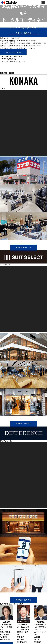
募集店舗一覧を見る (23, 247)
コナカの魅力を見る (23, 69)
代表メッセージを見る (13, 52)
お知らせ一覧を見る (23, 33)
